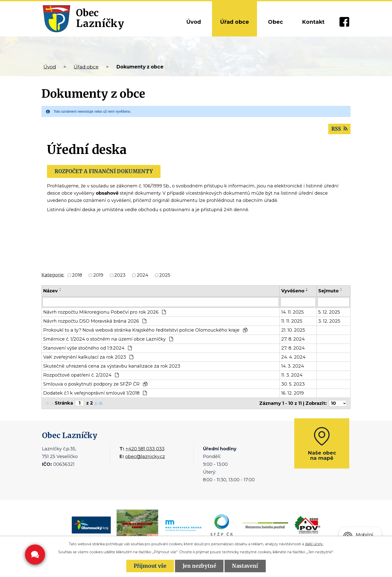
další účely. (314, 544)
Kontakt (313, 22)
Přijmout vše (150, 566)
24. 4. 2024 (293, 357)
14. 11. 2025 (292, 312)
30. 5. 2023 (293, 384)
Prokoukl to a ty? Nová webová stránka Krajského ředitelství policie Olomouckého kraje (145, 330)
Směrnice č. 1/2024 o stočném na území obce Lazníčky (108, 339)
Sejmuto (328, 291)
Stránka (64, 403)
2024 (142, 275)
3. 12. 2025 (329, 321)
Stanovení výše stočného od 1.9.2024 (87, 348)
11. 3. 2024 (292, 375)
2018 (77, 275)
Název (50, 291)
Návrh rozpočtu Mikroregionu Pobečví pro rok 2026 (104, 312)
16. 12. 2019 (292, 393)
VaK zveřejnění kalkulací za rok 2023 (88, 357)
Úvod (194, 22)
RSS (339, 129)
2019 (98, 275)
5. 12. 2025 (329, 312)
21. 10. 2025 (293, 330)
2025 (165, 275)
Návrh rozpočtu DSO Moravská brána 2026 (95, 321)
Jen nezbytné (199, 566)
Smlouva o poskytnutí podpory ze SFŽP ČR (95, 384)
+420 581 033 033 (145, 449)
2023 (120, 275)
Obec (275, 22)
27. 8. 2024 (293, 339)
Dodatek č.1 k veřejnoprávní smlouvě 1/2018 (95, 393)
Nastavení (245, 566)
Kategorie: (53, 275)
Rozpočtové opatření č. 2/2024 (81, 375)
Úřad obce (234, 22)
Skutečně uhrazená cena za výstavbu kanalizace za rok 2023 (112, 366)
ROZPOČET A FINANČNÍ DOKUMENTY (104, 171)
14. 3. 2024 (293, 366)
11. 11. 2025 (292, 321)
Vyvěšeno (293, 291)
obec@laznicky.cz (145, 457)
